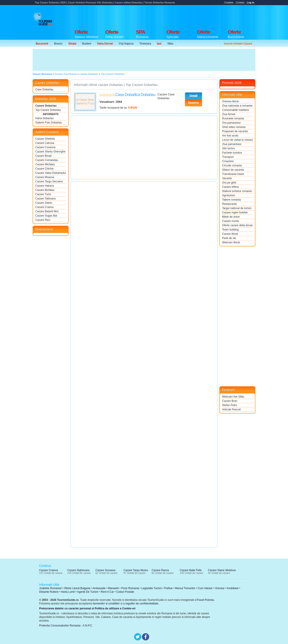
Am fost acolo (230, 136)
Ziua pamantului (232, 144)
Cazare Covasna (45, 147)
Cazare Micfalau (45, 164)
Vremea (220, 588)
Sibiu (170, 44)
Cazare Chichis (44, 169)
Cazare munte (231, 221)
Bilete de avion (231, 217)
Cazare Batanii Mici (47, 211)
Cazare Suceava (105, 570)
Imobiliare (233, 588)
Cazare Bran (230, 401)
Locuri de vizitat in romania (237, 140)
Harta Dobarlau (44, 118)
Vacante (227, 178)
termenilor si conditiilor (106, 604)
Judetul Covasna (47, 132)
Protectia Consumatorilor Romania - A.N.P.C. (66, 626)
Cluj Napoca (126, 44)
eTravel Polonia (204, 600)
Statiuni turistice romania (237, 191)
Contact (240, 2)
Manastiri (113, 588)
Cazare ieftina (230, 187)
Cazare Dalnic (44, 203)
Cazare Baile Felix (191, 570)
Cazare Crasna (44, 207)
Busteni (87, 44)
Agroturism (229, 195)
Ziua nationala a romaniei (237, 106)
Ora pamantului (231, 123)
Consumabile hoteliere (235, 110)
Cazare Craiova (48, 570)
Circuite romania (232, 165)
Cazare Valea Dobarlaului (51, 173)
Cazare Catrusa (45, 143)
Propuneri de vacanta (235, 131)
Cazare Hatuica (45, 186)
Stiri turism (228, 148)
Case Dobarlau (44, 89)
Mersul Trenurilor (185, 588)
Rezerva (193, 103)
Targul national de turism (237, 208)
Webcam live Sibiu (233, 397)
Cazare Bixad (43, 156)
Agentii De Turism (88, 592)
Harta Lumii (68, 592)
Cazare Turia (43, 194)
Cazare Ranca (160, 570)
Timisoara (145, 44)
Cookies (229, 2)
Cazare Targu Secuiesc (49, 181)
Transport (228, 157)
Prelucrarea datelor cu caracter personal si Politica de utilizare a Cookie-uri (87, 608)
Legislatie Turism (152, 588)
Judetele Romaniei (50, 588)
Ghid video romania (234, 127)
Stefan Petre (230, 405)
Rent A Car (107, 592)
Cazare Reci (43, 220)
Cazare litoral (230, 234)
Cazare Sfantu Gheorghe (50, 152)
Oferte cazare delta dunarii (237, 225)
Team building (230, 230)
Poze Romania (130, 588)
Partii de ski (229, 238)
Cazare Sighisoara (78, 570)
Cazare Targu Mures (136, 570)
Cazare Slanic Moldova (222, 570)
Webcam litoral (231, 242)
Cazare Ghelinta (45, 139)
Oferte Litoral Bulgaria (77, 588)
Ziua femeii (229, 114)
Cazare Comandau (47, 160)
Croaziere (228, 161)
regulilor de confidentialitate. (142, 604)
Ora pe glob (229, 183)
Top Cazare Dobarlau (48, 110)
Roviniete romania (233, 119)
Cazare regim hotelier (235, 212)
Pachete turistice (232, 153)
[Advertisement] (173, 16)
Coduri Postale (125, 592)
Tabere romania (231, 200)
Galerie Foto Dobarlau (49, 123)
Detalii (193, 96)
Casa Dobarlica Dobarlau (135, 95)
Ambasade (99, 588)
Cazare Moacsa (45, 177)
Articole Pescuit (231, 409)
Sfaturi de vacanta (233, 170)
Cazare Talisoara (45, 199)
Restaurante (229, 204)
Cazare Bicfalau (45, 190)
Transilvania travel (233, 174)
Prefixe (168, 588)
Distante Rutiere (49, 592)
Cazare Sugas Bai (46, 216)
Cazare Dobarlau (46, 106)
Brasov (58, 44)
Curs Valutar (205, 588)
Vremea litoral (230, 101)
